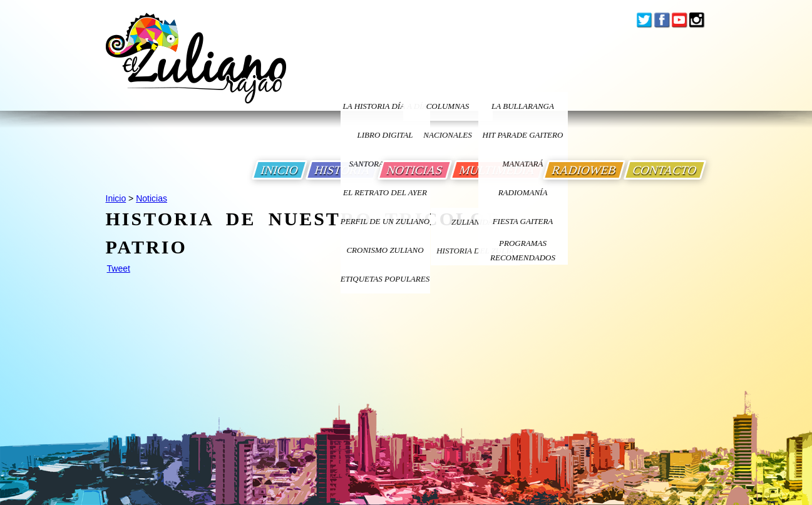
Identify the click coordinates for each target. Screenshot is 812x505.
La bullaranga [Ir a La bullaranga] (523, 106)
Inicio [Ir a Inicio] (116, 198)
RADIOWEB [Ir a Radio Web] (584, 170)
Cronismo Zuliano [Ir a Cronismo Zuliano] (385, 250)
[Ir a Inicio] (196, 68)
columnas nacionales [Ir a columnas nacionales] (447, 111)
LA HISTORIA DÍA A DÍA (385, 106)
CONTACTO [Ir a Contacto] (665, 170)
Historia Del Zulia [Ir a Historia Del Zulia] (475, 251)
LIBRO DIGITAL (385, 135)
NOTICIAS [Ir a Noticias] (415, 170)
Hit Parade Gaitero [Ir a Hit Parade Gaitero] (523, 135)
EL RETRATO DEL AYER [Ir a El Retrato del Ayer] (385, 192)
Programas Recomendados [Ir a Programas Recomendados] (523, 250)
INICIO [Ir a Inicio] (280, 170)
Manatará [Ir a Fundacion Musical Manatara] (523, 164)
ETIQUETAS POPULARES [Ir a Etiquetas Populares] (385, 279)
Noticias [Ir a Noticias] (152, 198)
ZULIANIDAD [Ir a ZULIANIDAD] (475, 222)
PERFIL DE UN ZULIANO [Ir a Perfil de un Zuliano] (385, 221)
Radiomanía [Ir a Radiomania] (523, 192)
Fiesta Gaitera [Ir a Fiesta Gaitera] (523, 221)
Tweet (119, 268)
